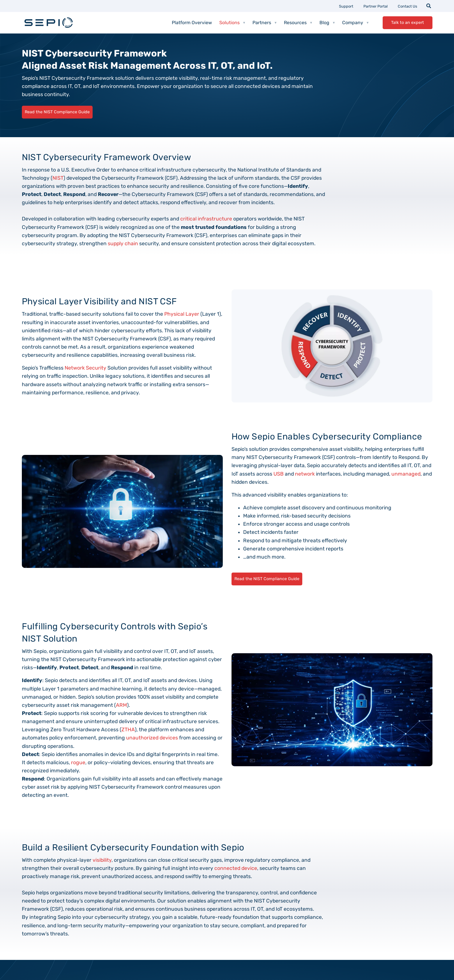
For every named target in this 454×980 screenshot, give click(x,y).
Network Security (85, 368)
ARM (121, 705)
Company (355, 23)
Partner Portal (376, 6)
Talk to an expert (408, 23)
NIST (58, 178)
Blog (327, 23)
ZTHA (128, 730)
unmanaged (406, 474)
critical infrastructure (206, 219)
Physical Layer (182, 314)
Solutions (232, 23)
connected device (236, 868)
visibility (102, 860)
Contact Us (408, 6)
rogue (78, 762)
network (305, 474)
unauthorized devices (152, 738)
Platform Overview (192, 23)
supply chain (123, 243)
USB (279, 474)
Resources (298, 23)
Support (346, 6)
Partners (265, 23)
